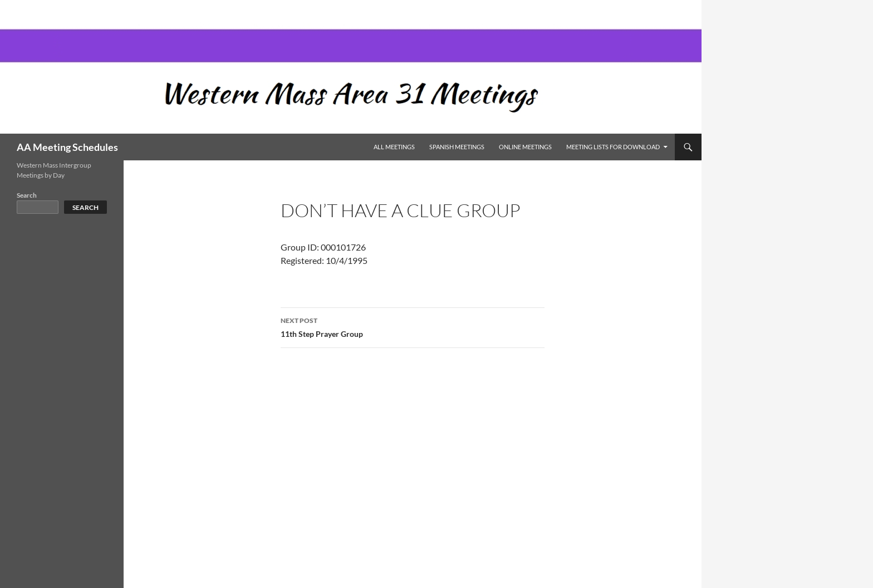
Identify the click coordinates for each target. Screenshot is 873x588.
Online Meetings (525, 147)
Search (27, 195)
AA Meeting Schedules (67, 147)
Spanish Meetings (457, 147)
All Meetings (394, 147)
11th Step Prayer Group (413, 326)
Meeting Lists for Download (613, 147)
